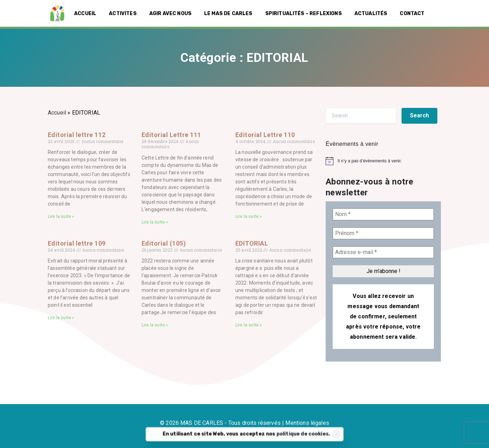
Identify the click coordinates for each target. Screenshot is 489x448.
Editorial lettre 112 (77, 135)
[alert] (383, 161)
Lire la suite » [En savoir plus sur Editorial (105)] (155, 325)
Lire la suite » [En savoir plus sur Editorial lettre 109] (61, 318)
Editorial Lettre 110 (265, 135)
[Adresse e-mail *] (383, 252)
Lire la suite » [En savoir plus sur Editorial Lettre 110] (249, 216)
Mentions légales (307, 423)
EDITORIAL (252, 243)
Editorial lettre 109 (77, 243)
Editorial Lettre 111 (171, 135)
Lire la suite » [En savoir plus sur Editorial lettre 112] (61, 216)
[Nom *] (383, 214)
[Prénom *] (383, 233)
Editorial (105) (164, 243)
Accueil (57, 113)
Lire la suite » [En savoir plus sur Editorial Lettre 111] (155, 222)
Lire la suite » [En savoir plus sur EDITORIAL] (249, 325)
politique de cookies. (315, 437)
